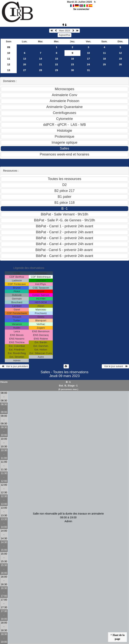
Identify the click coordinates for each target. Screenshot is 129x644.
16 (72, 59)
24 (88, 64)
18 (104, 59)
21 (41, 64)
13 (25, 59)
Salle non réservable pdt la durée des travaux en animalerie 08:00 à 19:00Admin (68, 517)
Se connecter (81, 9)
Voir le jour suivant (115, 366)
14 (41, 59)
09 (9, 47)
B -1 (68, 382)
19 (120, 59)
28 (41, 70)
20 (25, 64)
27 (25, 70)
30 (72, 70)
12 (120, 53)
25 (104, 64)
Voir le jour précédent (14, 366)
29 (57, 70)
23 (72, 64)
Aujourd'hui (64, 35)
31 (88, 70)
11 (104, 53)
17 (88, 59)
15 (57, 59)
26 (120, 64)
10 (9, 53)
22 (57, 64)
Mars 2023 (65, 31)
